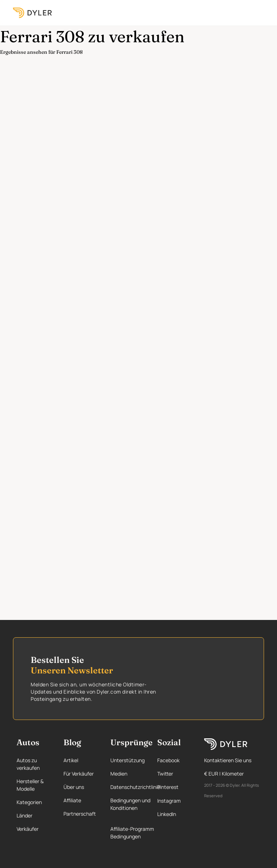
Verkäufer (28, 829)
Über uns (74, 787)
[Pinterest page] (175, 787)
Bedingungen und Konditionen (130, 804)
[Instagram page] (175, 801)
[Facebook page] (175, 760)
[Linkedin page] (175, 814)
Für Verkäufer (79, 774)
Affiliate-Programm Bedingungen (132, 833)
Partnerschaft (80, 814)
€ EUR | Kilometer (224, 774)
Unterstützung (127, 760)
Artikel (71, 760)
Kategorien (29, 802)
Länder (25, 815)
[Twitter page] (175, 774)
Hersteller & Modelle (30, 785)
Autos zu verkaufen (28, 764)
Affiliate (72, 800)
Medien (119, 774)
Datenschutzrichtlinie (135, 787)
